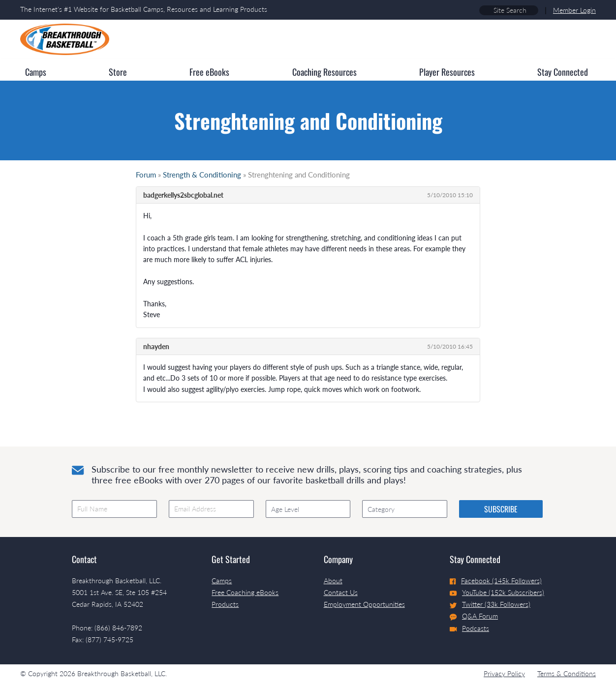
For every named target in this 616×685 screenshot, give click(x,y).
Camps (222, 581)
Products (225, 604)
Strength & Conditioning (202, 175)
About (333, 581)
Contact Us (341, 592)
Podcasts (469, 628)
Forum (146, 175)
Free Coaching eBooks (245, 592)
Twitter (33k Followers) (490, 604)
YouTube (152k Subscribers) (497, 592)
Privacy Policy (504, 673)
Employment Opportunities (364, 604)
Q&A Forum (474, 616)
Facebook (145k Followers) (496, 581)
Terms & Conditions (567, 673)
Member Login (574, 10)
